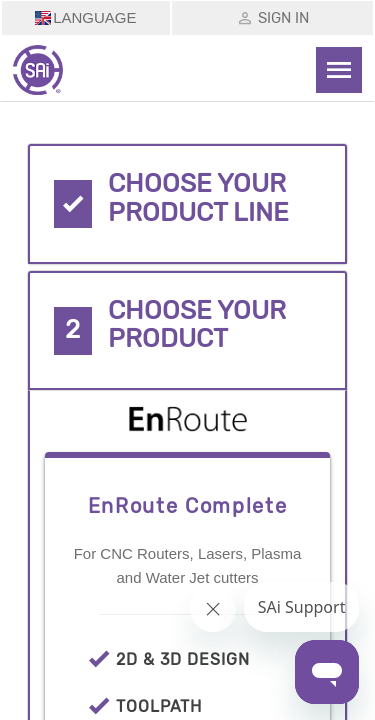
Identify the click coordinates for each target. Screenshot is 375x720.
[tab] (188, 204)
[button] (188, 204)
